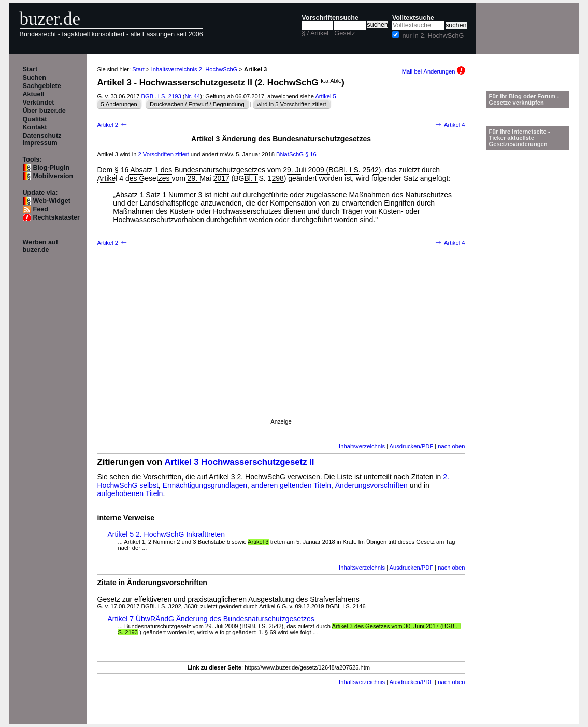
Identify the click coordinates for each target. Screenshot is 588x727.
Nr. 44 (192, 96)
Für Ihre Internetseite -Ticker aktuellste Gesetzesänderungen (520, 138)
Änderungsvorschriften (371, 485)
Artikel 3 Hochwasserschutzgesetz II (239, 462)
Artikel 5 (325, 96)
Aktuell (34, 94)
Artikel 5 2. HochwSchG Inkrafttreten (166, 534)
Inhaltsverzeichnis (362, 446)
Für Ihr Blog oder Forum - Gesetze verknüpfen (524, 99)
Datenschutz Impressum (42, 139)
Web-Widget (52, 201)
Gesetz (345, 33)
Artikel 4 (450, 125)
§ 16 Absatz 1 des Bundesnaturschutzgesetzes (190, 170)
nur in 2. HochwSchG (433, 36)
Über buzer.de (44, 111)
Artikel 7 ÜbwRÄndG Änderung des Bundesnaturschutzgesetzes (211, 619)
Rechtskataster (56, 217)
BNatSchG (290, 154)
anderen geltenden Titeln (291, 485)
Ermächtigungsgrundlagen (205, 485)
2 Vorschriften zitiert (163, 154)
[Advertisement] (281, 346)
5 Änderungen (119, 104)
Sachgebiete (42, 86)
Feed (41, 209)
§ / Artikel (315, 33)
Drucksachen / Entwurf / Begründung (197, 104)
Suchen (35, 78)
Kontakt (35, 127)
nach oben (451, 446)
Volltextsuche (413, 18)
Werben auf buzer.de (40, 246)
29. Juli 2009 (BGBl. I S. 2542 (331, 170)
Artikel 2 (113, 125)
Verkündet (39, 103)
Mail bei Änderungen (434, 71)
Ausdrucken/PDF (412, 446)
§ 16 (311, 154)
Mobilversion (53, 176)
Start (30, 69)
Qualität (35, 119)
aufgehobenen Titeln (130, 493)
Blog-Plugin (52, 168)
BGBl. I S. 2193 (161, 96)
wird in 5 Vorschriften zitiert (292, 104)
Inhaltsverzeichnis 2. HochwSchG (195, 69)
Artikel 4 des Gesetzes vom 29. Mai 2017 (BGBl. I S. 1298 (191, 178)
